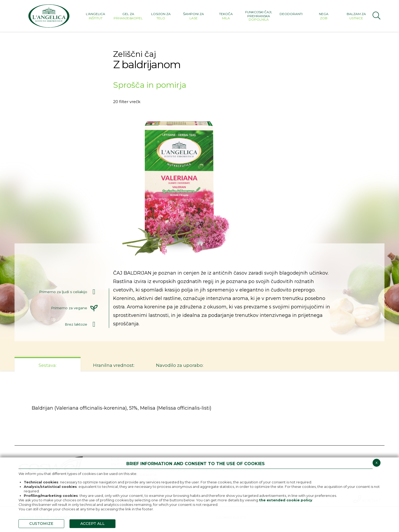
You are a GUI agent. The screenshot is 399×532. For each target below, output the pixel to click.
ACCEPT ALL (92, 524)
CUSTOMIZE (41, 524)
